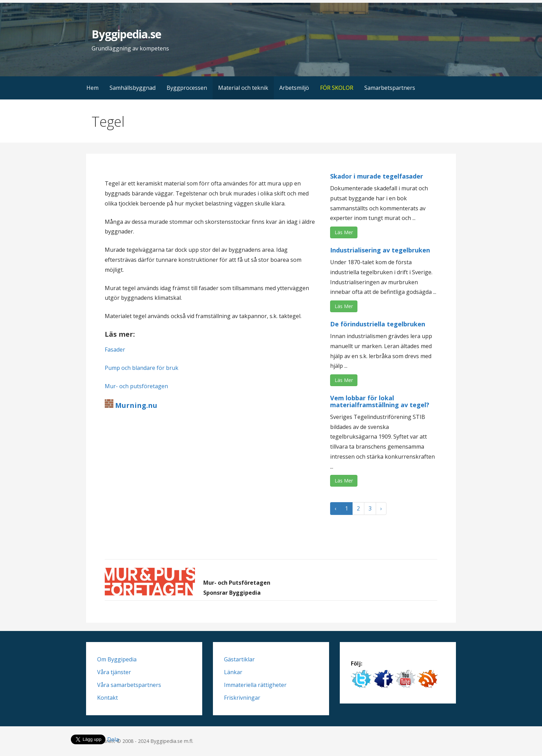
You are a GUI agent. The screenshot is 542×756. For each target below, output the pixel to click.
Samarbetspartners (390, 88)
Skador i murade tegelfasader (377, 176)
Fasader (115, 350)
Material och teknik (243, 88)
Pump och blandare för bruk (142, 368)
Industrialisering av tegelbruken (380, 250)
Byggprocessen (187, 88)
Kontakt (108, 698)
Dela (113, 739)
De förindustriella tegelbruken (378, 324)
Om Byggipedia (117, 659)
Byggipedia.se (126, 34)
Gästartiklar (239, 659)
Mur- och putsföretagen (136, 386)
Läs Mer (344, 232)
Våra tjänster (114, 672)
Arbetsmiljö (294, 88)
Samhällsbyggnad (133, 88)
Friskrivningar (242, 698)
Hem (92, 88)
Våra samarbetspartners (129, 685)
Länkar (233, 672)
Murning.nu (135, 405)
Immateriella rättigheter (255, 685)
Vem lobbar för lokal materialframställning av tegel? (380, 401)
